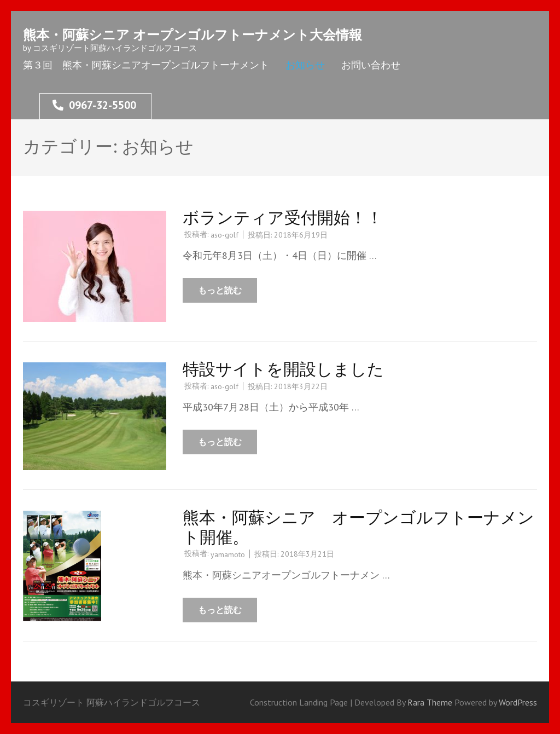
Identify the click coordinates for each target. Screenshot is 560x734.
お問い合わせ (371, 65)
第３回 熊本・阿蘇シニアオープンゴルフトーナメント (146, 65)
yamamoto (228, 554)
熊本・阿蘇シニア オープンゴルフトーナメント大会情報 (192, 35)
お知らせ (305, 65)
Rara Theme (431, 702)
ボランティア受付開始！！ (283, 217)
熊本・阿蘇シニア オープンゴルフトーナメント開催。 (358, 527)
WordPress (518, 702)
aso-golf (224, 235)
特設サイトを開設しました (283, 369)
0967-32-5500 (94, 105)
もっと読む (220, 290)
